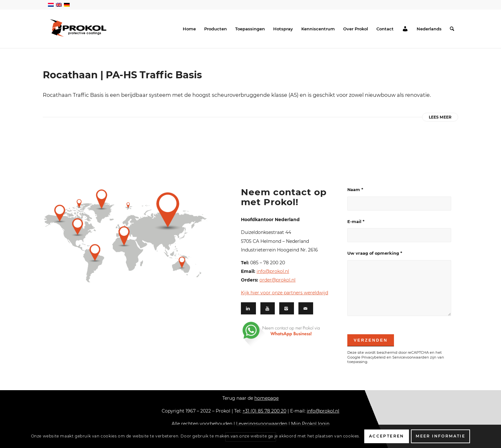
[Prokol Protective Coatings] (78, 28)
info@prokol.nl (273, 271)
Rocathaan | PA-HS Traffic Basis (122, 75)
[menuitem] (189, 29)
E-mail (356, 222)
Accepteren (387, 436)
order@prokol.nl (277, 280)
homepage (266, 398)
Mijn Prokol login (310, 424)
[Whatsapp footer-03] (290, 334)
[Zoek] (452, 29)
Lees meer (440, 117)
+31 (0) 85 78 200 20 (264, 411)
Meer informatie (440, 436)
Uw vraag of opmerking (375, 253)
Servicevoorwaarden (411, 357)
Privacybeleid (374, 357)
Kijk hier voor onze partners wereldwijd (285, 293)
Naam (355, 190)
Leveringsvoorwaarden (262, 424)
